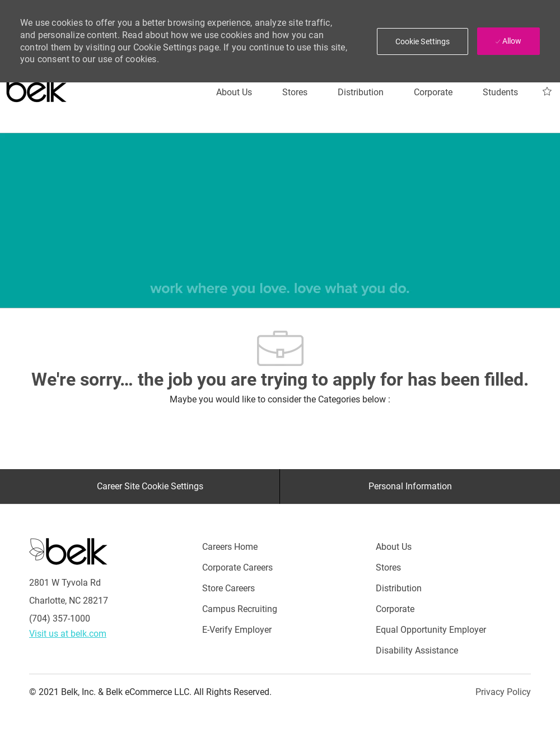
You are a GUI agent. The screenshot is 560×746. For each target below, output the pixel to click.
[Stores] (295, 92)
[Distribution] (361, 92)
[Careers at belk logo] (37, 87)
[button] (423, 41)
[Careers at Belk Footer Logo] (68, 551)
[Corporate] (433, 92)
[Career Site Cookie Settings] (150, 486)
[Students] (500, 92)
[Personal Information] (410, 486)
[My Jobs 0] (547, 92)
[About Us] (234, 92)
